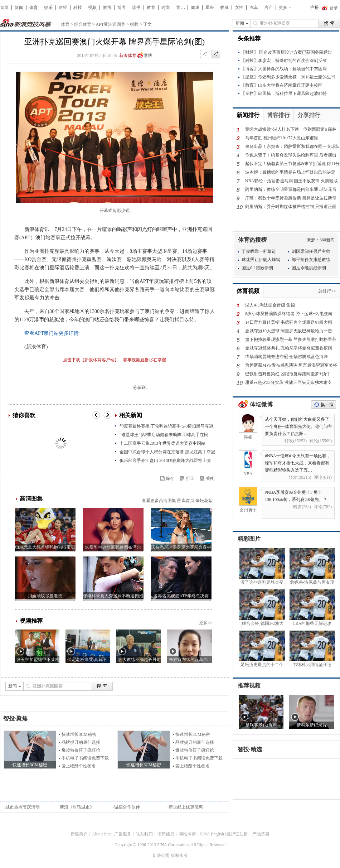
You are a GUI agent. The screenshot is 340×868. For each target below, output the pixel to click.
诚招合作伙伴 (127, 807)
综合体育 (83, 24)
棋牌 (134, 24)
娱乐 (48, 8)
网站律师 (187, 834)
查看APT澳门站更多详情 (52, 333)
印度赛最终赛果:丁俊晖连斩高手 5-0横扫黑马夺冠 (166, 426)
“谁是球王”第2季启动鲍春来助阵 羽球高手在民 (164, 435)
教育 (151, 8)
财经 (63, 8)
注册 (315, 8)
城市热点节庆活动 (23, 807)
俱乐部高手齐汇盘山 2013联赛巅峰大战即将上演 (165, 460)
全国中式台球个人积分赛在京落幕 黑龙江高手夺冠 (167, 452)
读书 (136, 8)
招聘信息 (166, 834)
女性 (239, 8)
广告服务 (123, 834)
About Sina (102, 834)
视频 (92, 8)
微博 (107, 8)
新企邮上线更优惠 (186, 807)
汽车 (254, 8)
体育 (34, 8)
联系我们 (144, 834)
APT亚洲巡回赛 (111, 24)
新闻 (19, 8)
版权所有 (179, 855)
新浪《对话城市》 (77, 807)
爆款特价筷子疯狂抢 (81, 750)
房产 (268, 8)
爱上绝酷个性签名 (79, 766)
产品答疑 (261, 834)
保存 (170, 478)
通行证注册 (237, 834)
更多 (283, 8)
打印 (190, 478)
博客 (122, 8)
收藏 (224, 8)
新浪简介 (79, 834)
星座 (210, 8)
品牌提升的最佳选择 (81, 742)
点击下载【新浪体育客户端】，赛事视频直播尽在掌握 (115, 360)
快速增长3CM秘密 (79, 734)
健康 (195, 8)
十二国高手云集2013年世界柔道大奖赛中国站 (162, 443)
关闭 (210, 478)
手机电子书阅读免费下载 (85, 758)
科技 (78, 8)
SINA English (212, 834)
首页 (4, 8)
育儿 (180, 8)
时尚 (166, 8)
